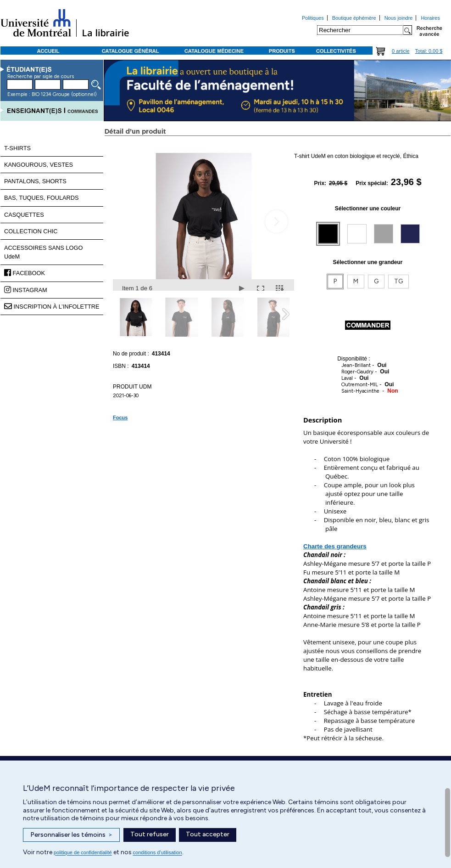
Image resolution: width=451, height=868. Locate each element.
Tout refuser (150, 834)
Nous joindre (399, 18)
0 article (401, 51)
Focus (120, 417)
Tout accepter (208, 834)
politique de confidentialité (83, 852)
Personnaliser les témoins (71, 835)
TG (398, 281)
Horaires (430, 18)
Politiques (313, 18)
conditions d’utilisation (158, 852)
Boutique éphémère (354, 18)
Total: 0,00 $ (429, 51)
